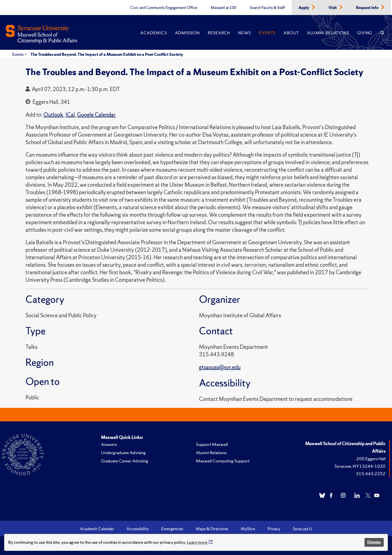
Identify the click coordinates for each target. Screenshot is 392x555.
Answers (109, 444)
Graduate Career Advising (125, 461)
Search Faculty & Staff (267, 8)
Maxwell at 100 (223, 8)
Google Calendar (96, 115)
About (291, 33)
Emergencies (172, 529)
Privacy (274, 529)
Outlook (53, 115)
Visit (333, 8)
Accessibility (138, 529)
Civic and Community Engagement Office (164, 8)
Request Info (368, 8)
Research (219, 33)
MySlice (248, 529)
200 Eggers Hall (371, 459)
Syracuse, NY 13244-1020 (360, 466)
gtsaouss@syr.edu (220, 367)
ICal (70, 115)
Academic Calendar (97, 529)
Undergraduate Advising (123, 453)
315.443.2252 (371, 474)
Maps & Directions (212, 529)
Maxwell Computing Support (223, 461)
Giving (365, 33)
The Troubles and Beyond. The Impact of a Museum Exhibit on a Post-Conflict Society (107, 54)
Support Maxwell (212, 444)
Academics (153, 33)
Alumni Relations (328, 33)
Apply (304, 8)
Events (267, 33)
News (244, 33)
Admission (187, 33)
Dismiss (374, 542)
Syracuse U (302, 529)
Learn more (197, 542)
